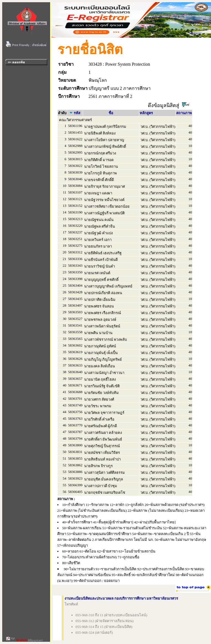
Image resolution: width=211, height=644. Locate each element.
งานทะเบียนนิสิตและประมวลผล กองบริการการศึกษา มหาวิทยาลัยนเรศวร (121, 598)
